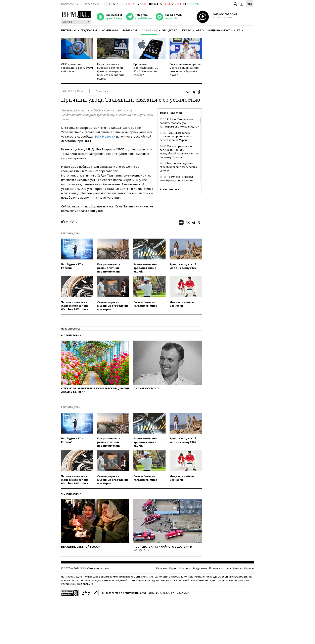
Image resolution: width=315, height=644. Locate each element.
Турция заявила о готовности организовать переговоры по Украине (176, 136)
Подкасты (89, 30)
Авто (200, 30)
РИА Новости (105, 136)
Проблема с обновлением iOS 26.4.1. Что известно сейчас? (146, 69)
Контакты (185, 568)
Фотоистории (71, 335)
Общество (170, 30)
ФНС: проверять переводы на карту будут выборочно (77, 68)
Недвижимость (220, 30)
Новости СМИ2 (70, 329)
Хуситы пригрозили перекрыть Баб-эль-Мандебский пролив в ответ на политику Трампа (179, 152)
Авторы (237, 568)
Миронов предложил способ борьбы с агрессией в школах (178, 167)
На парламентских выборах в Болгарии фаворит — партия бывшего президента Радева (111, 71)
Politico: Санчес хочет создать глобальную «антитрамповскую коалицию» (179, 123)
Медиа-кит (200, 568)
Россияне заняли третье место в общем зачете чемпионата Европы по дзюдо (185, 69)
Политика (149, 30)
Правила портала (220, 568)
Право (187, 30)
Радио (173, 568)
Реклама (162, 568)
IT (239, 30)
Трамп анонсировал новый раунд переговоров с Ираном (177, 180)
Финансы (130, 30)
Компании (110, 30)
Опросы (249, 568)
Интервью (69, 30)
